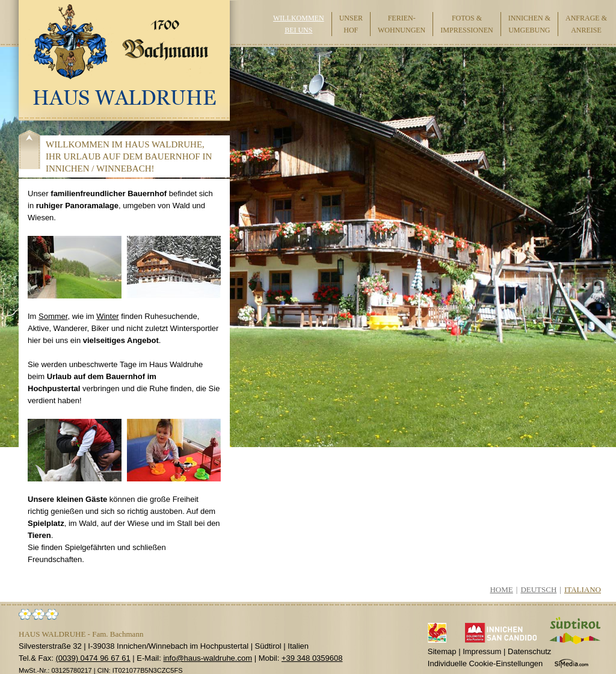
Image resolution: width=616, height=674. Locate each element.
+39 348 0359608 (312, 658)
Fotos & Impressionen (467, 24)
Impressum (482, 651)
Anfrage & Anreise (586, 24)
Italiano (583, 589)
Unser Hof (351, 24)
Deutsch (538, 589)
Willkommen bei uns (299, 24)
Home (501, 589)
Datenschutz (529, 651)
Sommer (53, 316)
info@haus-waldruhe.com (208, 658)
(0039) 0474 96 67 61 (93, 658)
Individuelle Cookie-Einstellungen (485, 663)
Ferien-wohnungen (402, 24)
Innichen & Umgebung (529, 24)
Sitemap (442, 651)
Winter (108, 316)
